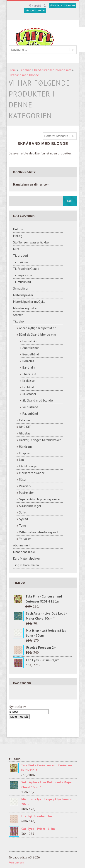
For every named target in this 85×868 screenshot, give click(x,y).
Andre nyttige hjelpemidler (37, 328)
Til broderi (21, 255)
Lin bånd (28, 387)
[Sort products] (60, 136)
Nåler (23, 479)
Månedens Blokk (24, 552)
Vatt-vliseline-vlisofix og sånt (39, 532)
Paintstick (25, 486)
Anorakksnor (31, 348)
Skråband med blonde (24, 75)
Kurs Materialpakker (27, 558)
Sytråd (23, 519)
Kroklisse (29, 381)
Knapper (25, 453)
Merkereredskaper (32, 473)
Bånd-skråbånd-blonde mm (53, 70)
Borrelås (28, 361)
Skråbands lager (30, 506)
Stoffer (18, 315)
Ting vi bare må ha (26, 565)
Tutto (23, 526)
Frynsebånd (30, 341)
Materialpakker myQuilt (29, 302)
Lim (21, 460)
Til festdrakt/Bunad (26, 269)
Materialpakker (23, 295)
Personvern (16, 862)
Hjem (12, 70)
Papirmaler (27, 493)
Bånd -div (29, 367)
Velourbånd (30, 407)
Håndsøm (25, 446)
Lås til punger (28, 466)
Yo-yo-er (25, 539)
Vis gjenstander (35, 10)
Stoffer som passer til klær (32, 242)
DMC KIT (25, 427)
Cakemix (25, 420)
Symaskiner (21, 288)
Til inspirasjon (23, 275)
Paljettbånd (30, 414)
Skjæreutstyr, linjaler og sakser (40, 499)
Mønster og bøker (25, 308)
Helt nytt (19, 229)
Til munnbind (22, 282)
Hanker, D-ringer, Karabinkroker (40, 440)
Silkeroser (29, 394)
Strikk (23, 512)
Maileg (18, 236)
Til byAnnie (21, 262)
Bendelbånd (31, 354)
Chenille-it (29, 374)
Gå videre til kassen (63, 5)
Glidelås (25, 433)
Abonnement (22, 545)
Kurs (16, 249)
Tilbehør (25, 70)
